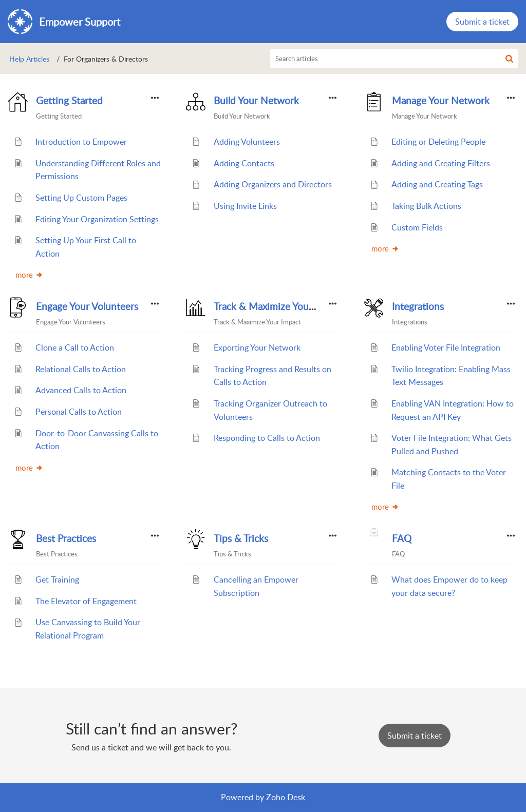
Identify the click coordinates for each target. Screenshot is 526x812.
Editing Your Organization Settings (97, 219)
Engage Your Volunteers (87, 306)
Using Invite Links (245, 206)
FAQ (402, 538)
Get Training (57, 579)
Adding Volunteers (247, 142)
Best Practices (66, 538)
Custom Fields (417, 227)
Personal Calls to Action (79, 412)
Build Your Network (256, 101)
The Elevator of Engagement (86, 601)
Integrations (418, 306)
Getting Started (69, 101)
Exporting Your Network (257, 347)
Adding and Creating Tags (437, 184)
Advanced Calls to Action (81, 390)
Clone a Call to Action (75, 347)
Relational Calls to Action (81, 369)
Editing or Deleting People (438, 142)
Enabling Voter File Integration (446, 347)
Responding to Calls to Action (267, 438)
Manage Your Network (441, 101)
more (29, 275)
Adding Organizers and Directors (273, 184)
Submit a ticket (482, 22)
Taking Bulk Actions (426, 206)
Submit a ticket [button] (415, 736)
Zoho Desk (286, 797)
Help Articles (29, 59)
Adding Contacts (244, 163)
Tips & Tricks (241, 538)
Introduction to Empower (81, 142)
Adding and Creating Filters (441, 163)
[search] (394, 59)
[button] (509, 59)
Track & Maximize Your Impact (279, 306)
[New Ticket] (415, 736)
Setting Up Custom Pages (81, 198)
